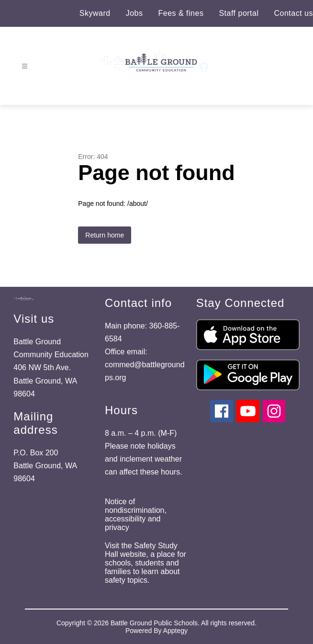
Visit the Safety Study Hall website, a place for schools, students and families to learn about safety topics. (145, 563)
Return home (105, 235)
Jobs (134, 13)
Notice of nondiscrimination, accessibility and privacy (136, 514)
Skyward (95, 13)
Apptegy (175, 631)
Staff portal (239, 13)
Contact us (294, 13)
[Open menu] (25, 66)
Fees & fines (181, 13)
